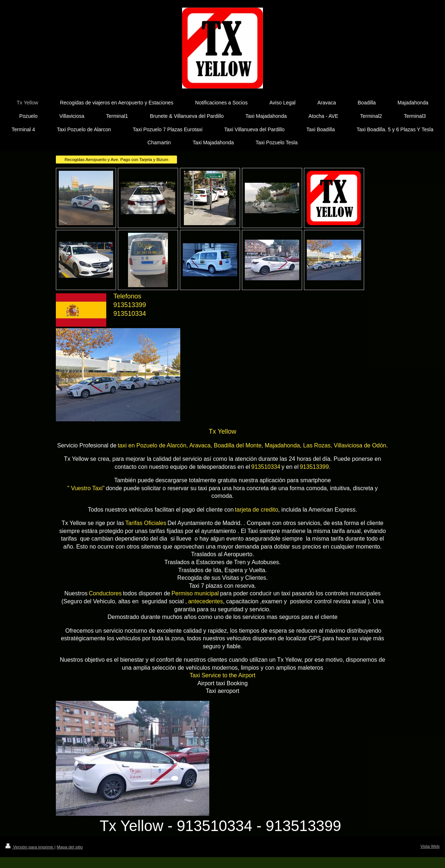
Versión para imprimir (30, 847)
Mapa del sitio (70, 847)
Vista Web (430, 846)
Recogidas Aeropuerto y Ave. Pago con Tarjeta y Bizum (116, 159)
